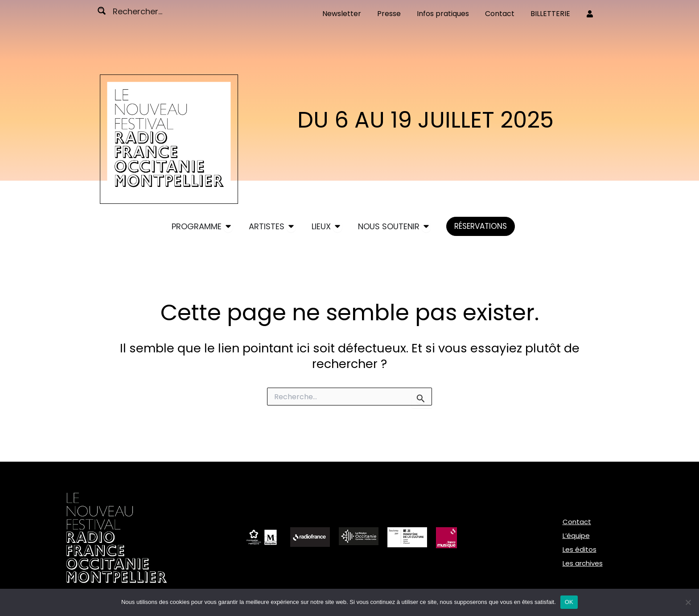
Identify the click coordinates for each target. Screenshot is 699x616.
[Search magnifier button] (102, 11)
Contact (577, 522)
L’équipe (576, 535)
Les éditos (580, 549)
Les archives (583, 563)
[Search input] (147, 11)
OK (569, 602)
